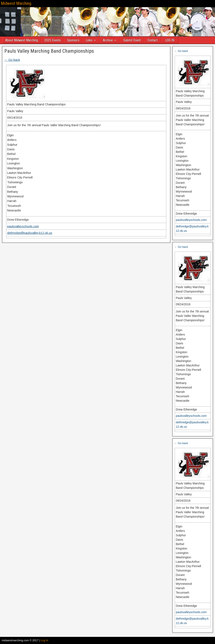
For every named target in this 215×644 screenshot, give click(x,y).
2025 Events (53, 40)
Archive (108, 40)
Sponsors (73, 40)
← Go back (12, 60)
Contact (153, 40)
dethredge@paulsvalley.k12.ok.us (30, 233)
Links (89, 40)
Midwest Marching (16, 3)
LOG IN (170, 40)
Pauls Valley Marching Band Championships (49, 51)
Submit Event (132, 40)
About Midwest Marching (22, 40)
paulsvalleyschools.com (23, 226)
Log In (45, 640)
